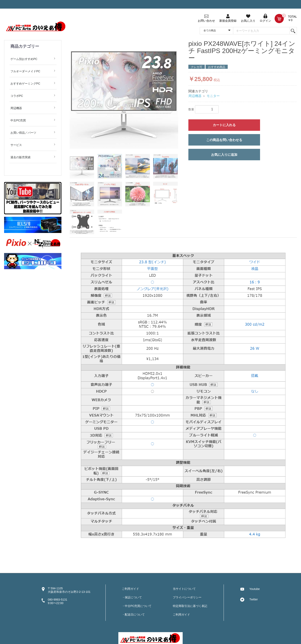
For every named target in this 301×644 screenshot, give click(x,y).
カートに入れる (224, 125)
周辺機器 (16, 108)
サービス (16, 145)
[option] (124, 94)
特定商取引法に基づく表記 (190, 606)
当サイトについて (184, 589)
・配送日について (133, 615)
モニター (213, 96)
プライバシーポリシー (187, 597)
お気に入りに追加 (224, 155)
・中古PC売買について (137, 606)
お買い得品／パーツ (23, 133)
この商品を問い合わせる (224, 140)
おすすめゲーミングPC (25, 84)
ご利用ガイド (130, 589)
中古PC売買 (18, 120)
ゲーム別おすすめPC (24, 59)
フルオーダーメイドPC (25, 71)
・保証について (132, 597)
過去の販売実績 (20, 157)
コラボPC (17, 96)
